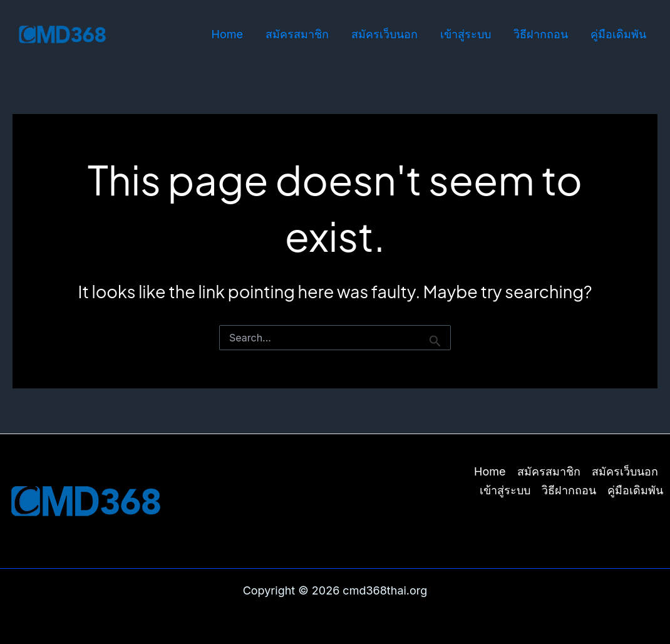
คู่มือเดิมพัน (618, 34)
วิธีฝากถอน (541, 34)
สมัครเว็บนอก (384, 34)
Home (227, 34)
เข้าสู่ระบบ (466, 34)
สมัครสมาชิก (297, 34)
